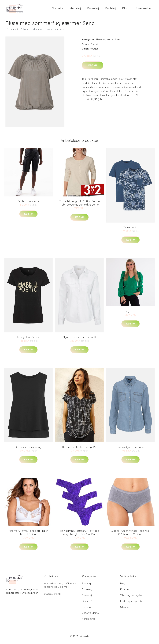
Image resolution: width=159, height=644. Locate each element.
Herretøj (75, 9)
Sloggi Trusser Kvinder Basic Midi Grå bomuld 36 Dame (130, 535)
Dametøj (58, 9)
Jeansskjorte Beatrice (131, 449)
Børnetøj (93, 9)
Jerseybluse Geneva (28, 339)
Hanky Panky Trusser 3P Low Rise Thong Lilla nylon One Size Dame (79, 535)
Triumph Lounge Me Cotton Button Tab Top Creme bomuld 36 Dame (79, 205)
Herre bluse (113, 42)
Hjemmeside (12, 31)
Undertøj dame (90, 615)
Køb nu (93, 68)
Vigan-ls (130, 313)
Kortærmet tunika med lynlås (79, 449)
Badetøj (111, 9)
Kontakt (125, 592)
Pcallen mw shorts (28, 203)
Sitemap (125, 609)
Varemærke (143, 9)
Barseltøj (87, 592)
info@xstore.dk (52, 596)
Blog (125, 9)
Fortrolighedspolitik (131, 603)
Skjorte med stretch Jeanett (79, 339)
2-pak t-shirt (131, 230)
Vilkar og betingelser (132, 597)
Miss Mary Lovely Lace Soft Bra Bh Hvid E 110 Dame (28, 535)
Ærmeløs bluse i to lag (28, 449)
